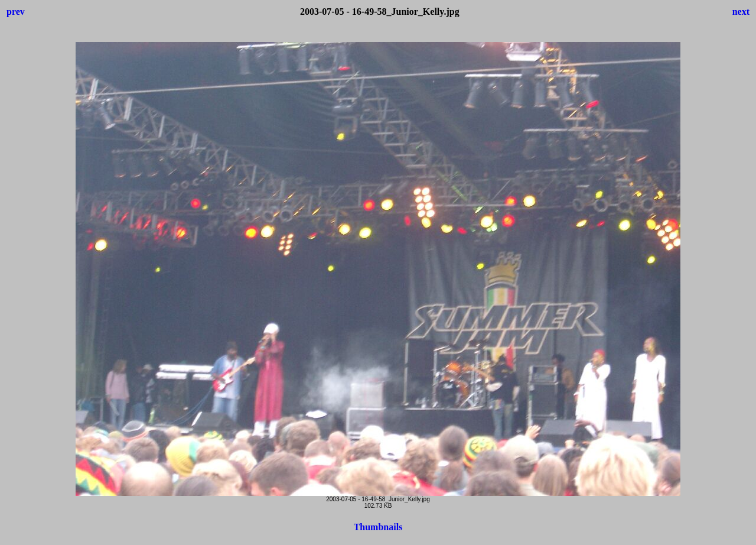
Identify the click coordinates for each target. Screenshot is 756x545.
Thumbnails (378, 527)
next (741, 12)
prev (16, 12)
